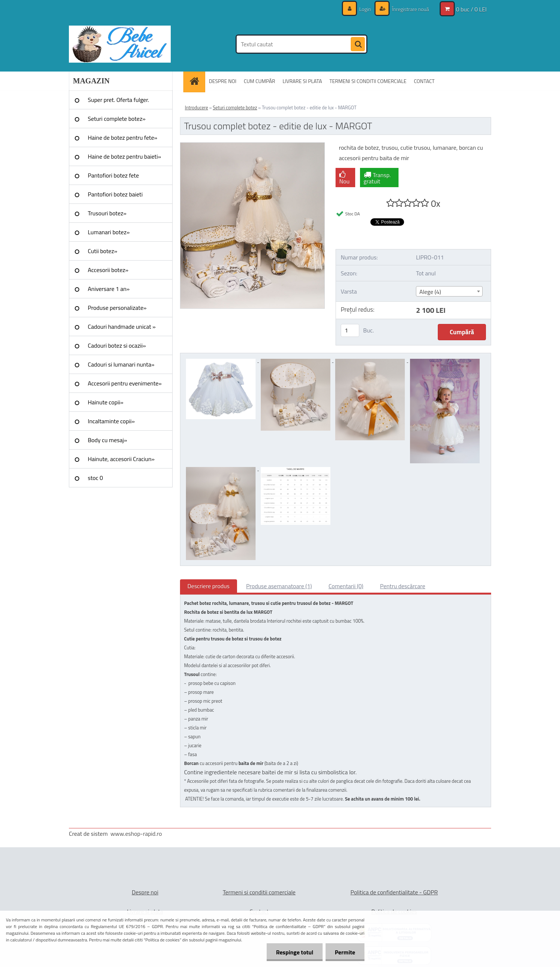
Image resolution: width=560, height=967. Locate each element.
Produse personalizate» (117, 308)
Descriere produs (209, 586)
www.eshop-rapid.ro (136, 834)
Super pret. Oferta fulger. (119, 100)
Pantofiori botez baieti (115, 194)
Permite (345, 952)
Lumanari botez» (109, 232)
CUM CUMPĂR (259, 81)
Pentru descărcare (403, 586)
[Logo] (120, 44)
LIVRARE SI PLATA (302, 81)
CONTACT (424, 81)
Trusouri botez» (107, 213)
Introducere (196, 107)
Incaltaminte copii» (111, 421)
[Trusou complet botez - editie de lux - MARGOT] (252, 146)
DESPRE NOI (223, 81)
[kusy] (350, 330)
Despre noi (145, 892)
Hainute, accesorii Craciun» (121, 459)
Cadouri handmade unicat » (122, 327)
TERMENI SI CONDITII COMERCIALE (368, 81)
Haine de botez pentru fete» (123, 138)
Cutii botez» (103, 251)
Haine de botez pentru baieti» (124, 156)
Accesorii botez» (108, 270)
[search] (358, 44)
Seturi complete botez (235, 107)
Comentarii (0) (346, 586)
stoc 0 (95, 478)
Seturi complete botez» (117, 119)
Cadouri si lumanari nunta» (121, 364)
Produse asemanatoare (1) (279, 586)
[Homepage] (197, 81)
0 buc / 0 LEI (471, 9)
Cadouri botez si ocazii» (117, 345)
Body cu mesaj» (107, 440)
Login (365, 9)
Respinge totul (295, 952)
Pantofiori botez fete (113, 175)
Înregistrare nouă (410, 9)
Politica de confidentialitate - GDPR (394, 892)
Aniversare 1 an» (109, 289)
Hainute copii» (106, 402)
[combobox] (449, 291)
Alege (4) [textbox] (430, 292)
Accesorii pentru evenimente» (125, 383)
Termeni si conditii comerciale (259, 892)
